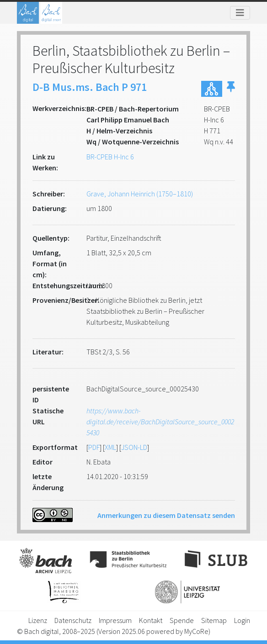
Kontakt (151, 620)
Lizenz (38, 620)
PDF (94, 447)
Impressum (115, 620)
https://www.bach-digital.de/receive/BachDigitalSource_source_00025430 (160, 422)
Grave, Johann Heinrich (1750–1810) (140, 194)
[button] (231, 89)
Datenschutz (73, 620)
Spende (182, 620)
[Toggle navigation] (240, 13)
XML (110, 447)
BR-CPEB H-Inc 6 (110, 157)
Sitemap (214, 620)
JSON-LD (134, 447)
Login (242, 620)
